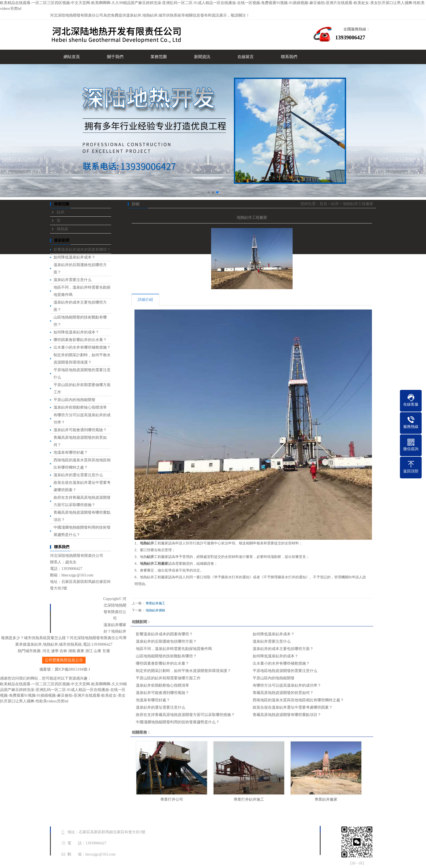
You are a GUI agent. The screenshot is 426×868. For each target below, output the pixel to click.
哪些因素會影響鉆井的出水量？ (80, 340)
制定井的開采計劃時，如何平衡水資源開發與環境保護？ (183, 671)
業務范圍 (159, 57)
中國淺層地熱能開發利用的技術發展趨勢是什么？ (178, 722)
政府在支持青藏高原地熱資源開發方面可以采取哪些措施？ (185, 715)
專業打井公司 (172, 799)
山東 (98, 651)
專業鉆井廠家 (326, 799)
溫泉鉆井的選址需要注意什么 (78, 475)
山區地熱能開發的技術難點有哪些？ (166, 656)
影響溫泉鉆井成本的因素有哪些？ (82, 250)
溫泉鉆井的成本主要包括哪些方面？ (283, 649)
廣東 (80, 651)
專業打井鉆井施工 (249, 799)
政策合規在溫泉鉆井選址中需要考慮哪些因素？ (293, 707)
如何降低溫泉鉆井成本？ (74, 257)
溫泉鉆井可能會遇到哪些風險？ (80, 430)
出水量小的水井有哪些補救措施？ (82, 347)
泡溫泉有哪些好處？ (71, 452)
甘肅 (106, 651)
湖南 (72, 651)
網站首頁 (72, 57)
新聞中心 (86, 619)
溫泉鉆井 (134, 15)
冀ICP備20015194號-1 (72, 669)
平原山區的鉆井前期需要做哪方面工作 (168, 678)
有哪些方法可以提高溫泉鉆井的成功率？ (287, 685)
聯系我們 (289, 57)
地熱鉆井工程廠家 (358, 204)
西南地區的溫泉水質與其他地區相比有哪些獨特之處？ (298, 700)
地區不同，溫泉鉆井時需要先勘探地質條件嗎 (174, 649)
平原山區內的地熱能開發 (74, 400)
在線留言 (246, 57)
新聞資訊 (202, 57)
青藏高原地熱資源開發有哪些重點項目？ (287, 715)
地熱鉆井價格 (155, 610)
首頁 (323, 204)
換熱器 (62, 229)
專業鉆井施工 (155, 603)
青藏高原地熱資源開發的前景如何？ (283, 693)
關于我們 (115, 57)
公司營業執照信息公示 (64, 660)
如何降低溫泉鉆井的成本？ (76, 332)
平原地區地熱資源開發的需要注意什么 (285, 671)
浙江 (89, 651)
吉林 (63, 651)
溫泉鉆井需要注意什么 (73, 280)
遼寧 (55, 651)
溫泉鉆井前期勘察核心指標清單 (80, 407)
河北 (46, 651)
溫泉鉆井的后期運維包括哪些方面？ (166, 641)
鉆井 (61, 212)
